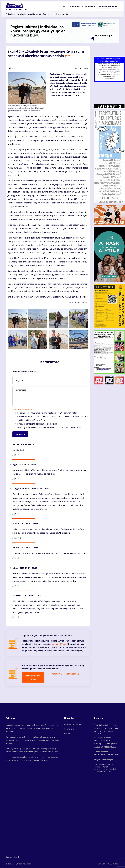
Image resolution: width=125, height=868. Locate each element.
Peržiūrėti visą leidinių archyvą (65, 674)
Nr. (82, 68)
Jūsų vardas (20, 380)
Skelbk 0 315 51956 (108, 7)
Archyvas (68, 733)
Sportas (46, 14)
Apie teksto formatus (22, 409)
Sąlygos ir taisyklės (14, 857)
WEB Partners (114, 864)
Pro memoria (62, 14)
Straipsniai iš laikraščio (73, 725)
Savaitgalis (21, 14)
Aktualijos (10, 14)
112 (53, 14)
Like (14, 455)
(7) (68, 56)
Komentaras (21, 390)
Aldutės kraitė (35, 14)
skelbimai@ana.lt (60, 644)
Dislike (18, 455)
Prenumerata (76, 7)
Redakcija (90, 7)
